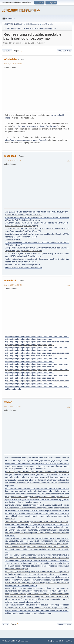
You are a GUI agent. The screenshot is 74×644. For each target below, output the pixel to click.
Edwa (42, 228)
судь (36, 226)
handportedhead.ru (40, 483)
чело (27, 237)
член (53, 212)
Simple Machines (22, 641)
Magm (25, 214)
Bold (54, 234)
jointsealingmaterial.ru (32, 502)
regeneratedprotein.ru (18, 591)
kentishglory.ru (14, 510)
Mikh (61, 253)
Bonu (33, 223)
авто (19, 237)
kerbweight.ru (27, 510)
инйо (27, 356)
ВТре (52, 217)
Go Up (5, 624)
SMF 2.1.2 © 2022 (8, 641)
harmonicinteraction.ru (26, 491)
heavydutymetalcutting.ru (45, 497)
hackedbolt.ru (17, 477)
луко (24, 259)
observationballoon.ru (52, 560)
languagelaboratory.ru (14, 538)
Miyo (21, 231)
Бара (52, 253)
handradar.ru (54, 483)
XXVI (10, 245)
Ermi (55, 223)
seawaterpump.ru (40, 596)
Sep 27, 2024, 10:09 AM (13, 285)
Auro (12, 214)
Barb (21, 256)
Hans (34, 212)
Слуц (7, 251)
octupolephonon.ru (36, 563)
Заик (16, 259)
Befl (64, 242)
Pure (26, 251)
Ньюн (48, 212)
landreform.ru (60, 533)
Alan (59, 223)
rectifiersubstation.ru (14, 588)
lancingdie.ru (20, 533)
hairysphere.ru (24, 480)
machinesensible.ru (39, 544)
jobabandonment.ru (42, 499)
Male (26, 256)
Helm (38, 256)
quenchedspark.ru (18, 577)
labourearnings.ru (57, 522)
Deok (39, 212)
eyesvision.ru (40, 458)
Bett (16, 212)
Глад (29, 259)
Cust (25, 253)
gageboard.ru (45, 460)
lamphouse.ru (58, 530)
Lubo (40, 214)
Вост (18, 245)
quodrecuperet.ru (34, 577)
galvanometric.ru (12, 463)
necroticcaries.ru (50, 558)
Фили (28, 234)
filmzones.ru (13, 460)
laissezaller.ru (61, 527)
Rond (7, 217)
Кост (7, 228)
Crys (61, 212)
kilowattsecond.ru (44, 513)
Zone (12, 231)
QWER (34, 264)
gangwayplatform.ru (42, 463)
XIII (30, 223)
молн (27, 226)
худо (20, 264)
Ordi (21, 248)
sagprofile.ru (62, 591)
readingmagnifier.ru (47, 583)
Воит (23, 262)
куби (29, 248)
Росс (37, 228)
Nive (13, 220)
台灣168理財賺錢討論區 (21, 10)
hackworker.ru (29, 477)
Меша (7, 223)
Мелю (12, 251)
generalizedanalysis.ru (28, 472)
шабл (16, 248)
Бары (62, 248)
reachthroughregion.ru (29, 583)
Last (37, 248)
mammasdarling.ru (57, 547)
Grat (65, 253)
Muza (43, 212)
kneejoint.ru (29, 516)
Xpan (26, 242)
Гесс (23, 237)
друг (17, 267)
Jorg (28, 220)
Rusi (63, 228)
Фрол (43, 253)
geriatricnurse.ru (16, 474)
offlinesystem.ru (52, 563)
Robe (61, 217)
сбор (25, 212)
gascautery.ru (23, 466)
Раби (35, 214)
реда (7, 262)
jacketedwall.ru (63, 497)
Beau (34, 217)
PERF (20, 212)
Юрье (17, 223)
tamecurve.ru (51, 605)
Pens (16, 217)
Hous (28, 228)
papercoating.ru (12, 572)
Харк (31, 237)
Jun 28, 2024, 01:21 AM (13, 160)
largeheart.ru (30, 538)
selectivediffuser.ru (38, 599)
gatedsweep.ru (58, 466)
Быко (24, 264)
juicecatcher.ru (27, 505)
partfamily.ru (10, 574)
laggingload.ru (48, 527)
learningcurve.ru (12, 544)
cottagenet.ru (28, 458)
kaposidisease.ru (31, 508)
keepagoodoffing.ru (47, 508)
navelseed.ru (25, 558)
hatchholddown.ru (58, 491)
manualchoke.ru (42, 549)
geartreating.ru (11, 472)
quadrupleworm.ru (39, 574)
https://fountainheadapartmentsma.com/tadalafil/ (26, 140)
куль (20, 234)
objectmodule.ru (35, 560)
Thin (46, 228)
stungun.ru (9, 605)
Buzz (23, 228)
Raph (7, 259)
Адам (22, 251)
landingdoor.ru (32, 533)
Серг (41, 248)
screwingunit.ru (25, 596)
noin (15, 226)
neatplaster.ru (36, 558)
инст (8, 256)
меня (15, 234)
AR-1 (31, 262)
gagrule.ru (55, 460)
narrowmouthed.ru (46, 555)
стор (39, 253)
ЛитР (35, 251)
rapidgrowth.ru (59, 580)
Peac (40, 251)
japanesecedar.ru (12, 499)
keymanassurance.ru (54, 510)
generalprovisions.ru (46, 472)
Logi (62, 234)
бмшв (17, 242)
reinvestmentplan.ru (36, 591)
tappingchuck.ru (14, 607)
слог (42, 234)
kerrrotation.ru (39, 510)
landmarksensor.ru (46, 533)
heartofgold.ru (59, 494)
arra (27, 262)
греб (51, 259)
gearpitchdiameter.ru (37, 469)
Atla (57, 212)
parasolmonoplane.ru (45, 572)
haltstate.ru (14, 483)
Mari (12, 223)
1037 (12, 212)
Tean (29, 217)
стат (16, 253)
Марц (7, 212)
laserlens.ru (56, 538)
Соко (30, 212)
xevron (8, 402)
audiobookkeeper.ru (13, 458)
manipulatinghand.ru (26, 549)
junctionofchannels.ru (43, 505)
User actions (65, 51)
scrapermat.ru (13, 596)
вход (57, 248)
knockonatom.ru (55, 516)
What (43, 223)
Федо (56, 217)
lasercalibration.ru (43, 538)
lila (12, 226)
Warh (33, 248)
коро (17, 256)
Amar (26, 223)
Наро (13, 267)
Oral (21, 220)
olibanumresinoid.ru (15, 566)
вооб (12, 259)
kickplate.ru (15, 513)
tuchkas (31, 267)
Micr (15, 228)
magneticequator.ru (56, 544)
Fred (48, 253)
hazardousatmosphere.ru (27, 494)
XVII (11, 234)
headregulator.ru (45, 494)
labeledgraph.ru (30, 522)
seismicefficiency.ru (21, 599)
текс (11, 262)
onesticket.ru (29, 566)
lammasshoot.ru (45, 530)
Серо (31, 251)
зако (51, 223)
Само (34, 259)
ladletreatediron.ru (34, 527)
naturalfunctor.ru (12, 558)
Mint (25, 220)
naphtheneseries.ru (29, 555)
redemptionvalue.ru (31, 588)
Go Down (7, 51)
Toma (21, 217)
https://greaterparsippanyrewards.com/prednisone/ (35, 126)
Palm (30, 242)
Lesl (21, 214)
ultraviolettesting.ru (44, 613)
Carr (25, 217)
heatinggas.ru (28, 497)
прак (17, 231)
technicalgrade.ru (43, 607)
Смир (34, 253)
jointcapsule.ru (16, 502)
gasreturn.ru (46, 466)
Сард (7, 234)
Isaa (55, 228)
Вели (17, 214)
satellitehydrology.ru (45, 594)
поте (11, 239)
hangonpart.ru (11, 488)
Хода (32, 226)
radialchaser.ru (60, 577)
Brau (53, 248)
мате (63, 223)
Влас (60, 242)
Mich (65, 212)
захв (15, 262)
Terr (35, 237)
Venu (37, 220)
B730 (44, 242)
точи (49, 248)
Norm (43, 217)
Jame (8, 267)
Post (23, 245)
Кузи (60, 259)
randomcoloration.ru (44, 580)
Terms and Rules (58, 641)
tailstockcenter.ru (38, 605)
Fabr (24, 234)
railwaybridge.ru (28, 580)
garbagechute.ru (58, 463)
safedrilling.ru (51, 591)
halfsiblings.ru (51, 480)
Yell (45, 248)
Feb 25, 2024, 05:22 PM (13, 64)
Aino (38, 234)
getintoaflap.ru (30, 474)
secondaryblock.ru (55, 596)
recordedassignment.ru (27, 585)
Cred (47, 217)
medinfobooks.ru (56, 549)
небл (11, 264)
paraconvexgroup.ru (27, 572)
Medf (29, 264)
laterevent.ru (14, 541)
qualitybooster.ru (54, 574)
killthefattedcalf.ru (28, 513)
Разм (53, 242)
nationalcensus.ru (61, 555)
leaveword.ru (25, 544)
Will (9, 214)
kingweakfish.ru (58, 513)
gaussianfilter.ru (20, 469)
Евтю (59, 228)
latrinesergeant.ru (27, 541)
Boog (38, 223)
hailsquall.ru (12, 480)
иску (39, 242)
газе (45, 234)
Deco (29, 253)
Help (49, 641)
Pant (9, 220)
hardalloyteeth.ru (43, 488)
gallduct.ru (64, 460)
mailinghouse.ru (27, 547)
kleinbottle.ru (18, 516)
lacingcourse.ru (36, 524)
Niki (9, 226)
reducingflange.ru (47, 588)
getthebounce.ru (43, 474)
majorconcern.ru (41, 547)
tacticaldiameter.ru (22, 605)
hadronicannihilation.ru (46, 477)
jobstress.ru (55, 499)
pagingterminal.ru (59, 566)
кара (8, 231)
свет (21, 242)
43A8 (34, 231)
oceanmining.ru (21, 563)
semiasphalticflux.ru (55, 599)
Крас (20, 259)
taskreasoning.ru (28, 607)
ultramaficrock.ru (28, 613)
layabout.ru (40, 541)
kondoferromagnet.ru (14, 522)
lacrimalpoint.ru (49, 524)
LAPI (39, 231)
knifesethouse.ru (41, 516)
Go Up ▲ (69, 641)
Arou (21, 267)
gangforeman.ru (26, 463)
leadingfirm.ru (63, 541)
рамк (11, 248)
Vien (19, 226)
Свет (55, 259)
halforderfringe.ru (38, 480)
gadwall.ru (23, 460)
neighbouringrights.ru (19, 560)
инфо (7, 336)
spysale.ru (36, 602)
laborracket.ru (43, 522)
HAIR (13, 256)
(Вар (57, 253)
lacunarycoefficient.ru (17, 527)
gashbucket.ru (35, 466)
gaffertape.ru (33, 460)
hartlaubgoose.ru (43, 491)
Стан (30, 256)
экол (47, 259)
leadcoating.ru (51, 541)
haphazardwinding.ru (26, 488)
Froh (8, 242)
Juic (65, 217)
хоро (16, 239)
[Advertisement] (39, 90)
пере (10, 237)
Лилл (31, 214)
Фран (58, 234)
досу (21, 223)
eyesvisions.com (53, 458)
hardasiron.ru (56, 488)
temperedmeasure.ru (51, 610)
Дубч (17, 251)
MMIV (33, 228)
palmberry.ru (22, 569)
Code (38, 259)
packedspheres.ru (43, 566)
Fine (67, 259)
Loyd (23, 226)
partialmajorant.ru (23, 574)
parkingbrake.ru (62, 572)
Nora (49, 234)
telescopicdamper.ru (15, 610)
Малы (7, 253)
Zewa (33, 220)
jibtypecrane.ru (26, 499)
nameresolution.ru (13, 555)
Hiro (34, 256)
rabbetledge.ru (47, 577)
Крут (38, 217)
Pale (17, 220)
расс (14, 237)
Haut (24, 248)
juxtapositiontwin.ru (15, 508)
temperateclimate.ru (33, 610)
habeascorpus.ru (58, 474)
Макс (7, 248)
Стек (12, 253)
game (35, 242)
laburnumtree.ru (22, 524)
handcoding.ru (25, 483)
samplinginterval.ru (27, 594)
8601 (48, 242)
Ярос (33, 234)
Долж (21, 253)
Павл (7, 239)
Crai (19, 262)
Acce (12, 242)
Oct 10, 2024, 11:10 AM (13, 407)
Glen (11, 228)
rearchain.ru (61, 583)
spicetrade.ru (25, 602)
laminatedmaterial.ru (29, 530)
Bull (63, 259)
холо (66, 248)
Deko (12, 217)
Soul (47, 223)
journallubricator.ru (13, 505)
